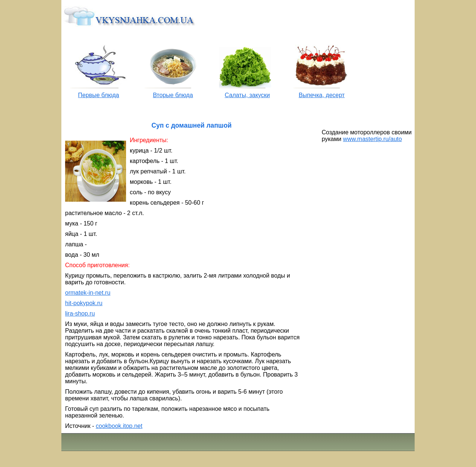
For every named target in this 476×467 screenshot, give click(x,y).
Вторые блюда (173, 95)
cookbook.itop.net (119, 426)
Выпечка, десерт (322, 95)
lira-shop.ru (80, 314)
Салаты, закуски (247, 95)
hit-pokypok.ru (84, 303)
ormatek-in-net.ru (88, 293)
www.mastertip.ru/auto (372, 139)
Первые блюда (99, 95)
